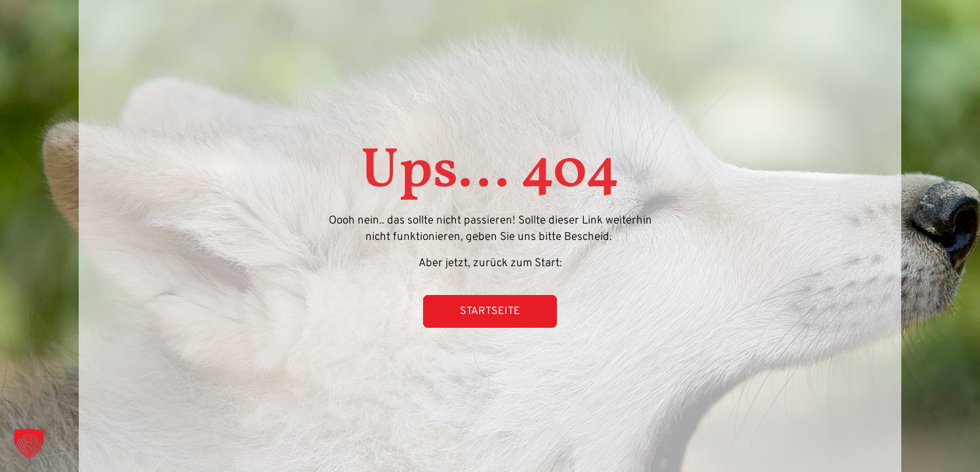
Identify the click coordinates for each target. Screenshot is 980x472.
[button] (29, 443)
